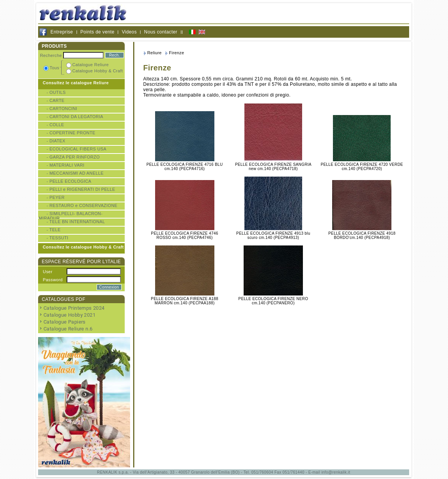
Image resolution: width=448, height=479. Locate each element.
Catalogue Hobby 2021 (69, 315)
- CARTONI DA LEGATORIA (75, 117)
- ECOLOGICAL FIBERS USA (77, 149)
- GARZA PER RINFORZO (73, 157)
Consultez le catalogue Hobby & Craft (83, 247)
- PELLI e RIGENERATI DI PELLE (81, 189)
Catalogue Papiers (65, 322)
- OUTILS (56, 92)
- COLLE (55, 125)
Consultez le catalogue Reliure (76, 83)
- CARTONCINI (62, 108)
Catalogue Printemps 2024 (74, 308)
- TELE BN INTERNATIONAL (76, 222)
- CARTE (56, 100)
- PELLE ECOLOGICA (69, 181)
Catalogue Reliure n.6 (68, 329)
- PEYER (56, 197)
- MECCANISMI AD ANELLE (75, 173)
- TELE (53, 230)
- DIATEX (56, 141)
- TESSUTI (58, 238)
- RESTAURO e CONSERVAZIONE (82, 205)
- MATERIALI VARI (65, 165)
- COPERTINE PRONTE (71, 133)
